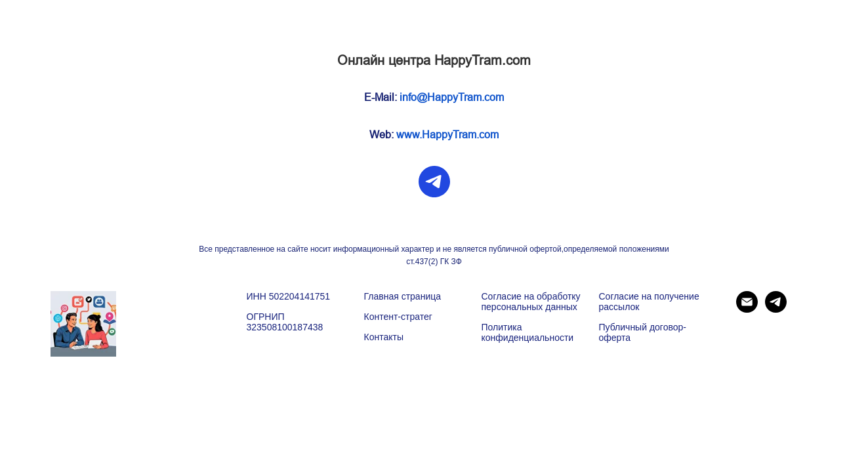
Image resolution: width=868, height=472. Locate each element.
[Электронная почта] (747, 309)
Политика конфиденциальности (528, 332)
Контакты (384, 337)
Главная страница (403, 296)
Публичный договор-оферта (643, 332)
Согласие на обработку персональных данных (531, 302)
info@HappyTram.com (452, 97)
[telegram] (434, 182)
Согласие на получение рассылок (649, 302)
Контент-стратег (398, 317)
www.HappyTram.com (447, 135)
